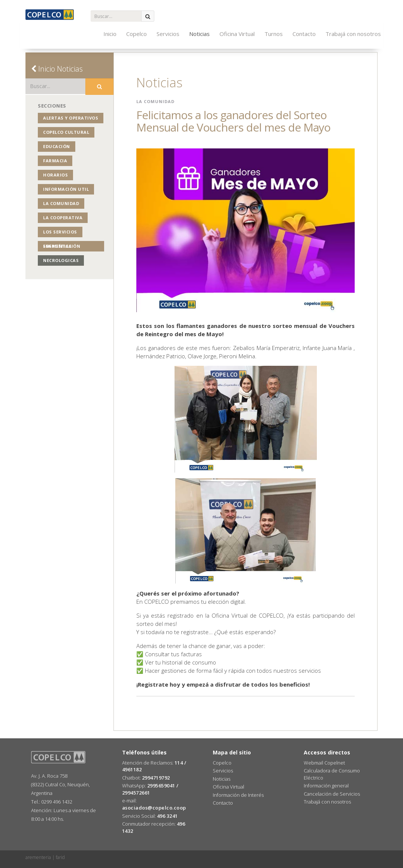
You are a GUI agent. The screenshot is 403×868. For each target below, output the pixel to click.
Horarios (55, 175)
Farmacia (55, 161)
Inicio (110, 34)
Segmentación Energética (62, 246)
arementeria (38, 857)
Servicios (168, 34)
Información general (326, 786)
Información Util (66, 189)
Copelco (137, 34)
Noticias (199, 34)
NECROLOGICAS (61, 260)
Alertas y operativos (71, 118)
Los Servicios (60, 232)
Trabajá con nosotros (353, 34)
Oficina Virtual (237, 34)
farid (60, 857)
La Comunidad (61, 203)
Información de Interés (238, 795)
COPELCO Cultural (66, 132)
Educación (57, 146)
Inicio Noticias (57, 69)
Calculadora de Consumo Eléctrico (332, 774)
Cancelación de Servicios (332, 794)
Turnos (274, 34)
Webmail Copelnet (324, 763)
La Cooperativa (63, 218)
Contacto (304, 34)
